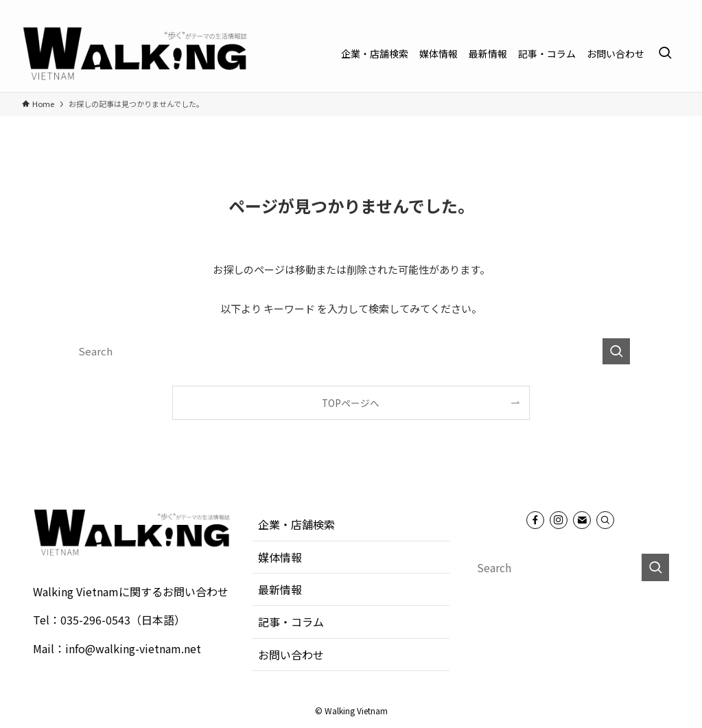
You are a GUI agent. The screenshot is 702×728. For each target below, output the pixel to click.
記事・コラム (291, 622)
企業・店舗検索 (296, 524)
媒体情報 (280, 557)
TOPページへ (351, 403)
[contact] (671, 8)
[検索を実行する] (616, 351)
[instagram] (653, 8)
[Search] (605, 520)
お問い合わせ (291, 655)
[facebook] (635, 8)
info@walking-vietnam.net (133, 648)
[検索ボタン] (665, 54)
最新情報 (280, 589)
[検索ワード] (351, 351)
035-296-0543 (95, 620)
